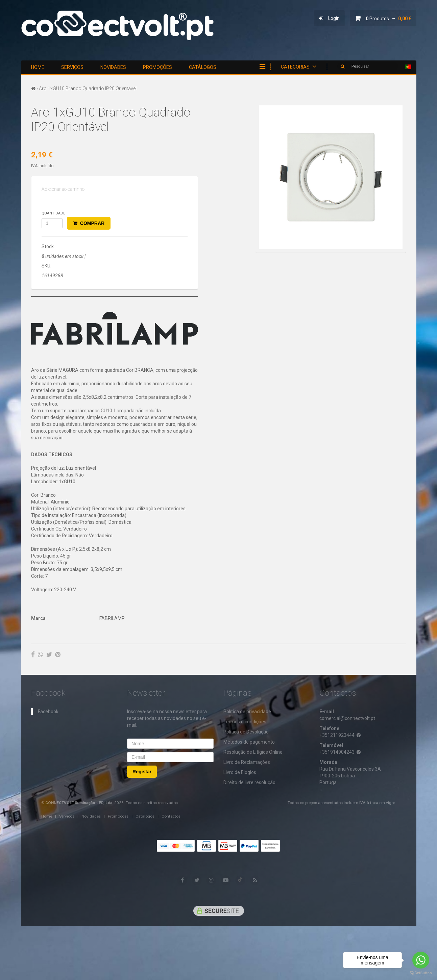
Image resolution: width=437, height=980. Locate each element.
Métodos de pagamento (249, 742)
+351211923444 (341, 735)
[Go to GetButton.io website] (421, 973)
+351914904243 (341, 752)
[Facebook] (33, 654)
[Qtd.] (52, 223)
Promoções (157, 67)
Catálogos (203, 67)
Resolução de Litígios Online (253, 752)
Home (38, 67)
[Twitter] (49, 654)
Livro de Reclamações (247, 762)
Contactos (171, 816)
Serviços (72, 67)
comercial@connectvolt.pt (347, 718)
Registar (142, 771)
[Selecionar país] (408, 67)
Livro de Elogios (240, 772)
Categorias (299, 66)
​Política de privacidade (247, 711)
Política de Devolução (246, 731)
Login (329, 18)
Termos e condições (245, 721)
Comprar (89, 223)
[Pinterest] (58, 654)
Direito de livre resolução (249, 782)
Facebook (48, 711)
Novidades (113, 67)
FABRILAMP (112, 618)
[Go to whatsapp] (421, 960)
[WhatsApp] (41, 654)
